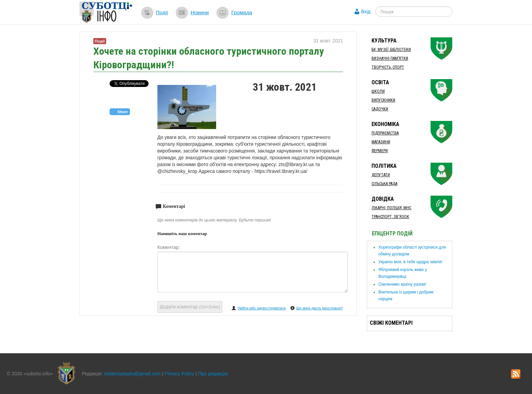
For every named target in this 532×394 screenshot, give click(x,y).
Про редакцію (213, 374)
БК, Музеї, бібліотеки (391, 50)
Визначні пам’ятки (390, 58)
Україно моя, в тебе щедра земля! (410, 262)
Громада (242, 12)
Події (162, 12)
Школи (378, 91)
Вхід (366, 12)
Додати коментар (190, 307)
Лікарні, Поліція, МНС (391, 208)
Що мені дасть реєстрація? (320, 308)
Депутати (381, 175)
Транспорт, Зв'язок (390, 217)
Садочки (380, 109)
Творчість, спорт (388, 67)
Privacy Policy (179, 374)
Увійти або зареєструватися (262, 308)
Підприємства (385, 133)
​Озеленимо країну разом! (402, 284)
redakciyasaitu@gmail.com (132, 374)
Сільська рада (384, 184)
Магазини (381, 142)
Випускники (383, 100)
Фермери (380, 151)
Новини (200, 12)
